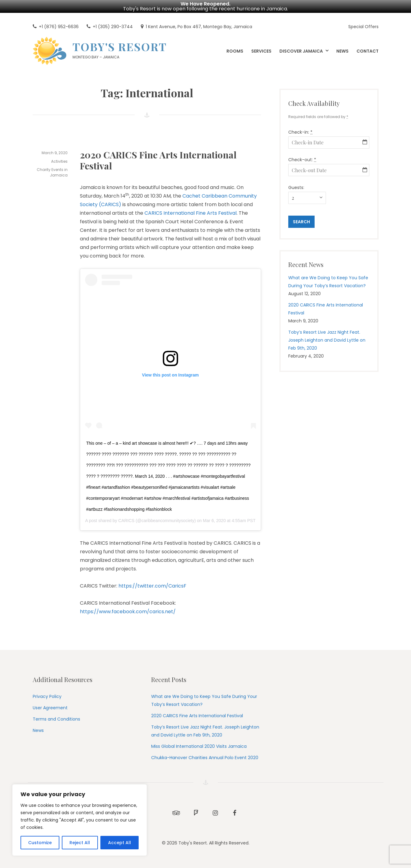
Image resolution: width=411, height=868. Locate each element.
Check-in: (300, 132)
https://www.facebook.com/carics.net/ (128, 612)
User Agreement (50, 708)
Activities (59, 161)
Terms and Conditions (56, 719)
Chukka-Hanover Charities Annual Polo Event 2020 (205, 758)
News (38, 730)
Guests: (296, 187)
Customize (40, 843)
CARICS (127, 521)
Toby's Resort (120, 46)
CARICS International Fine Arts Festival (191, 213)
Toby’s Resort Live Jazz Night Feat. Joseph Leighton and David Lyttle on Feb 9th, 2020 (327, 340)
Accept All (120, 843)
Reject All (80, 843)
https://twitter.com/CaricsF (152, 586)
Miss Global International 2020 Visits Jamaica (199, 746)
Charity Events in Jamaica (52, 172)
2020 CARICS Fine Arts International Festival (158, 160)
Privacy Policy (47, 696)
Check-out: (302, 160)
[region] (80, 820)
